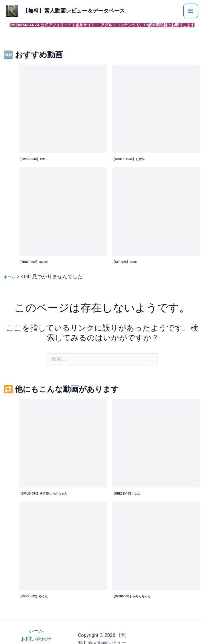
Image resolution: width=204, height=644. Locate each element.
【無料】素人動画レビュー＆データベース (95, 11)
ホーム (36, 631)
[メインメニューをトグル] (197, 11)
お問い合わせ (36, 640)
